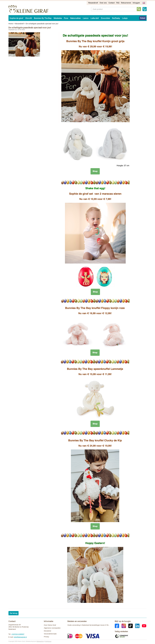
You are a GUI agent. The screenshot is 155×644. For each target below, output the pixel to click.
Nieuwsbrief (93, 3)
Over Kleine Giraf (50, 625)
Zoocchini (105, 18)
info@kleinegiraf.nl (20, 637)
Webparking (40, 641)
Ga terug (14, 613)
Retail (143, 18)
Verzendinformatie (50, 634)
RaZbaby (116, 18)
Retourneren (126, 3)
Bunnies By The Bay (43, 18)
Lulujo (125, 18)
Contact (111, 3)
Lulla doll (95, 18)
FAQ (118, 3)
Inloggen (136, 3)
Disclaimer (48, 631)
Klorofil (29, 18)
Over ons (103, 3)
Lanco (86, 18)
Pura (66, 18)
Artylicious (48, 641)
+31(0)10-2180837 (18, 634)
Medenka (58, 18)
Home (11, 24)
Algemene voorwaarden (52, 628)
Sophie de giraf (16, 18)
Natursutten (76, 18)
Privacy (46, 637)
